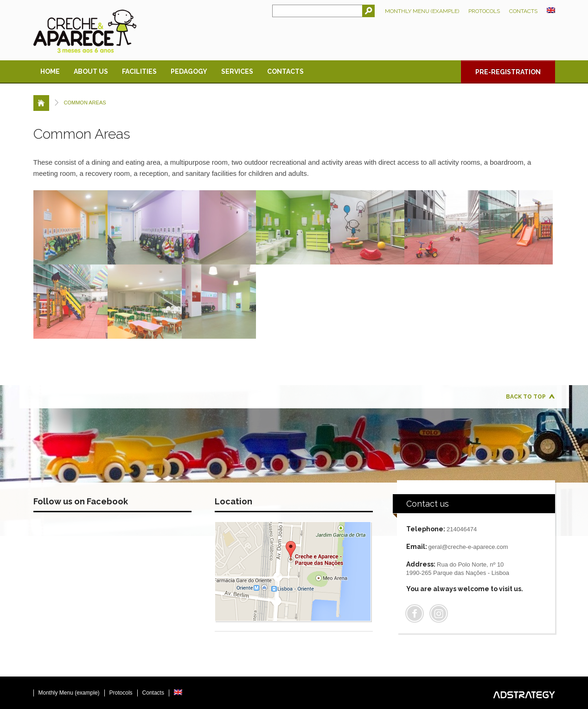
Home (50, 71)
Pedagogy (189, 71)
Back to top (526, 397)
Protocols (484, 11)
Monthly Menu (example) (422, 11)
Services (237, 71)
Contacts (523, 11)
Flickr (439, 613)
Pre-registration (508, 72)
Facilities (139, 71)
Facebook (415, 613)
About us (91, 71)
